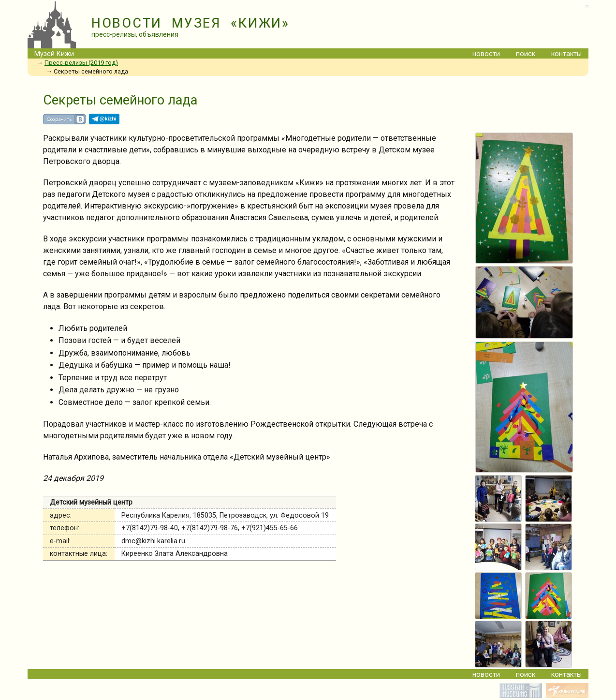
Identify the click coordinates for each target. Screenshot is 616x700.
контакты (566, 54)
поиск (526, 54)
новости (486, 54)
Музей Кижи (54, 54)
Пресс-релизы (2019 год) (81, 63)
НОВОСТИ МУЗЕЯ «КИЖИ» (191, 23)
